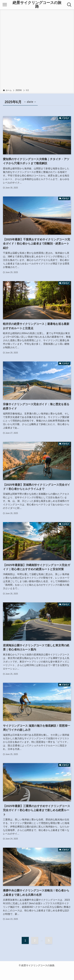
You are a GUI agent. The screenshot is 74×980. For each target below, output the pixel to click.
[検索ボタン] (69, 5)
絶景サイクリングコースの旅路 (37, 5)
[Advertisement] (37, 50)
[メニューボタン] (5, 5)
